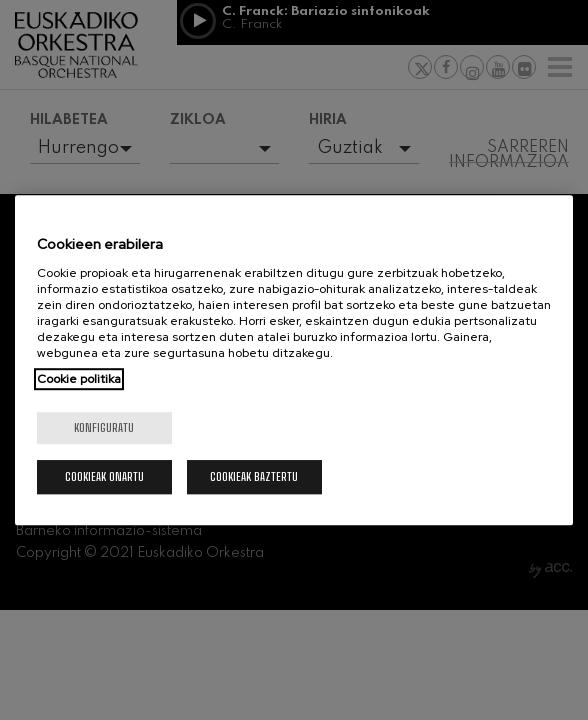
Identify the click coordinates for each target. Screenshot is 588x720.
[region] (294, 360)
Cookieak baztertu (254, 476)
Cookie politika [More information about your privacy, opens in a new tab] (79, 379)
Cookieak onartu (104, 476)
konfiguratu (104, 427)
